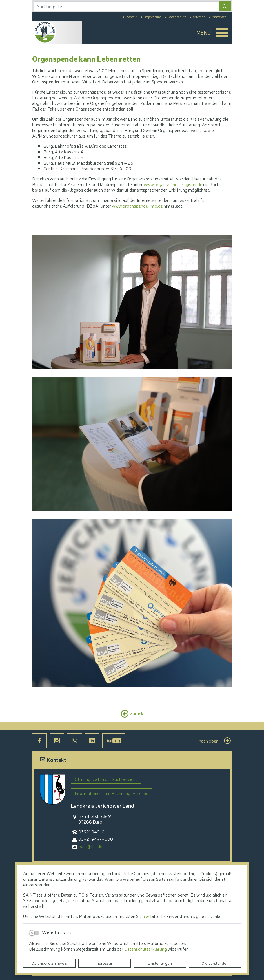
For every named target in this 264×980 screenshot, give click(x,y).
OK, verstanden (215, 963)
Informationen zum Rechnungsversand (112, 793)
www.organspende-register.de (173, 184)
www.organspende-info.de (137, 206)
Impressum (105, 963)
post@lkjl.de (90, 846)
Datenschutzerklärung (146, 949)
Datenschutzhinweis (49, 963)
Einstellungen (160, 963)
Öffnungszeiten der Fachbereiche (106, 779)
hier (146, 916)
